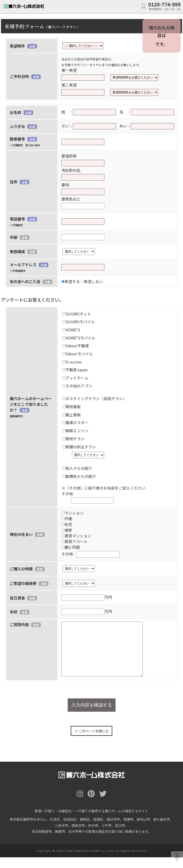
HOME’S (71, 330)
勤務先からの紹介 (79, 476)
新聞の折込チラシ (79, 447)
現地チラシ (74, 439)
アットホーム (75, 378)
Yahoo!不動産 (76, 346)
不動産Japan (75, 370)
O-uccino (72, 362)
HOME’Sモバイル (79, 338)
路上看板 (72, 415)
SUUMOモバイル (79, 322)
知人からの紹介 (77, 468)
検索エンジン (75, 431)
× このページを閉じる (92, 742)
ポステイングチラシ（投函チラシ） (94, 398)
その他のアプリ (77, 386)
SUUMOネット (77, 314)
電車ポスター (75, 422)
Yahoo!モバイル (78, 354)
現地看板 (72, 407)
